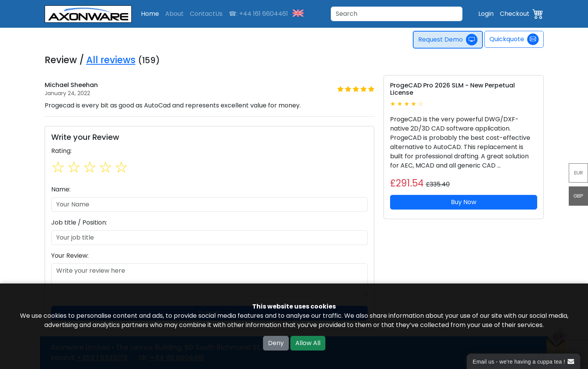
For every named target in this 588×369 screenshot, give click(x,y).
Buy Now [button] (464, 202)
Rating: (61, 151)
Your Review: (70, 256)
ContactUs (206, 14)
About (174, 14)
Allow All (308, 343)
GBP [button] (578, 196)
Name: (61, 189)
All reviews (111, 60)
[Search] (397, 14)
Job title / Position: (79, 222)
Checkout (515, 14)
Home (150, 14)
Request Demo (448, 40)
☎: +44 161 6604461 (258, 14)
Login (486, 14)
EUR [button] (579, 173)
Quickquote (514, 39)
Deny (276, 343)
